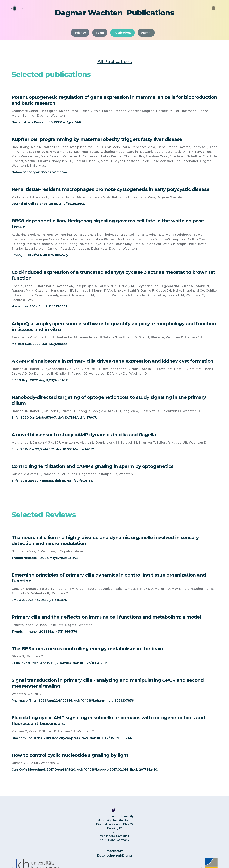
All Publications (114, 62)
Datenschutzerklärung (114, 856)
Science (80, 33)
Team (100, 33)
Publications (123, 33)
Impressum (114, 851)
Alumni (146, 33)
